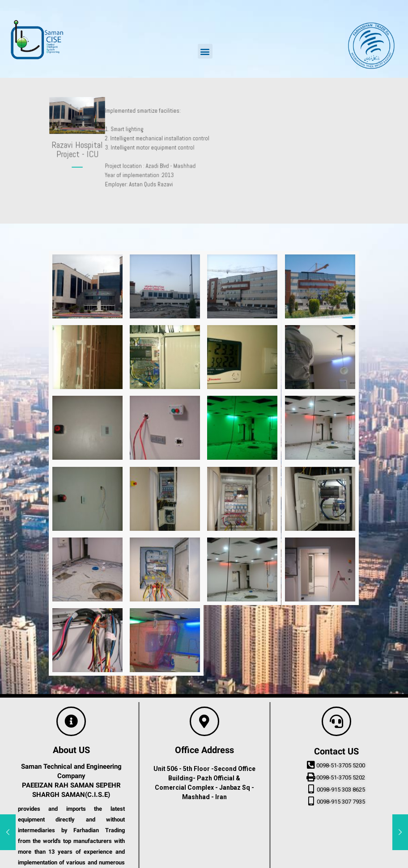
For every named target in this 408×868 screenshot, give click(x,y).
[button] (205, 51)
